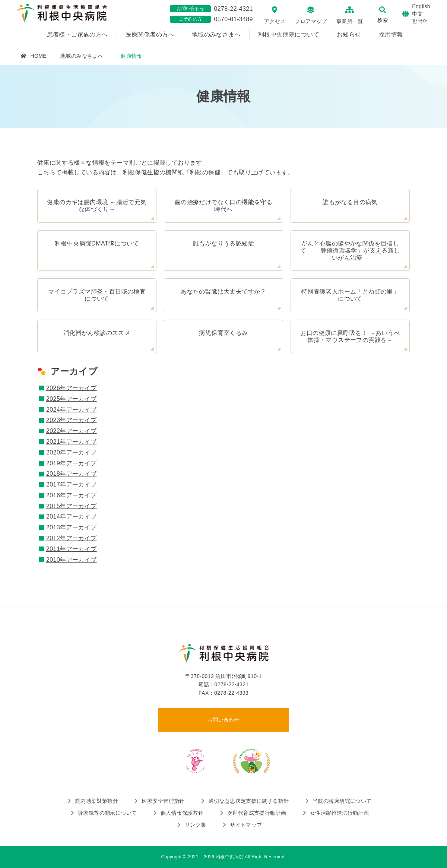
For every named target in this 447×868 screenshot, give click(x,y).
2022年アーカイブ (72, 431)
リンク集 (196, 825)
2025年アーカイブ (72, 399)
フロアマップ (311, 21)
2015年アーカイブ (72, 506)
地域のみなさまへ (216, 34)
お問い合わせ (223, 720)
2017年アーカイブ (72, 484)
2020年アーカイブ (72, 452)
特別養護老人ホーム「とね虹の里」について (350, 295)
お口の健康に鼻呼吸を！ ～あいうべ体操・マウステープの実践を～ (350, 336)
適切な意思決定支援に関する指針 (249, 801)
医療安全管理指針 (163, 801)
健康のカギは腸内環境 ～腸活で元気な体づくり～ (97, 206)
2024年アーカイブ (72, 410)
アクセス (275, 21)
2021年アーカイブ (72, 442)
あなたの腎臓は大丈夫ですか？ (223, 292)
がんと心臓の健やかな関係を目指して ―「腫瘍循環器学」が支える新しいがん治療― (350, 251)
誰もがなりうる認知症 (223, 243)
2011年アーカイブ (72, 549)
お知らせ (349, 34)
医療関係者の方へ (150, 34)
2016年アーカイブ (72, 495)
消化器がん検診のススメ (97, 333)
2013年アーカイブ (72, 527)
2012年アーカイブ (72, 538)
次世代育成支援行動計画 (257, 813)
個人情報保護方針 (182, 813)
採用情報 (391, 34)
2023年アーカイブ (72, 420)
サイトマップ (246, 825)
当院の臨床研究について (342, 801)
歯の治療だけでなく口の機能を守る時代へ (223, 206)
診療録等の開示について (107, 813)
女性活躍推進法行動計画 (339, 813)
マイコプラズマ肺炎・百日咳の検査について (97, 295)
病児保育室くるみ (223, 333)
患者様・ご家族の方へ (77, 34)
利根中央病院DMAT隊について (97, 243)
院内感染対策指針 (97, 801)
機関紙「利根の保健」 (196, 172)
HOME (38, 56)
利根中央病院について (289, 34)
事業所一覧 (350, 21)
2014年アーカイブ (72, 517)
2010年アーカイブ (72, 560)
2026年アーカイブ (72, 388)
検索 (383, 20)
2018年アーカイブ (72, 474)
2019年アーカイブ (72, 463)
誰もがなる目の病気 (350, 202)
